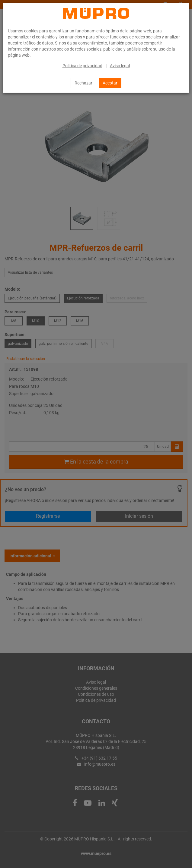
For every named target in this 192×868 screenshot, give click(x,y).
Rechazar (83, 83)
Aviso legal (120, 66)
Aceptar (110, 83)
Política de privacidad (82, 66)
